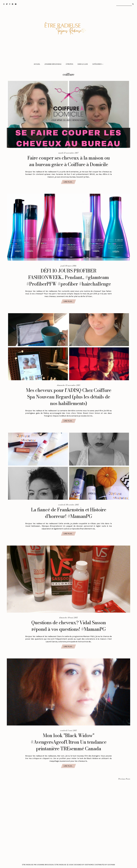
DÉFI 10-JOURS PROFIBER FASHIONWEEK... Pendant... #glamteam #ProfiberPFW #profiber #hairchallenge (69, 277)
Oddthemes (89, 865)
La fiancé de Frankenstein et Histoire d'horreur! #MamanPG (69, 513)
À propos (70, 64)
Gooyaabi (111, 865)
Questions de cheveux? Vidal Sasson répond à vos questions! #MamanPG (69, 626)
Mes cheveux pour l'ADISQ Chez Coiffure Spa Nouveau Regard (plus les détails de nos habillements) (69, 397)
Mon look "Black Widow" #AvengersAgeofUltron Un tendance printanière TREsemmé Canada (68, 742)
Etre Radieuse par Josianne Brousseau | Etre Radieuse (44, 865)
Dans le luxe (83, 64)
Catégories (97, 64)
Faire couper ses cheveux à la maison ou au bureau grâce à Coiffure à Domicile (69, 161)
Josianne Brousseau (53, 64)
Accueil (37, 64)
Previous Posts (124, 779)
